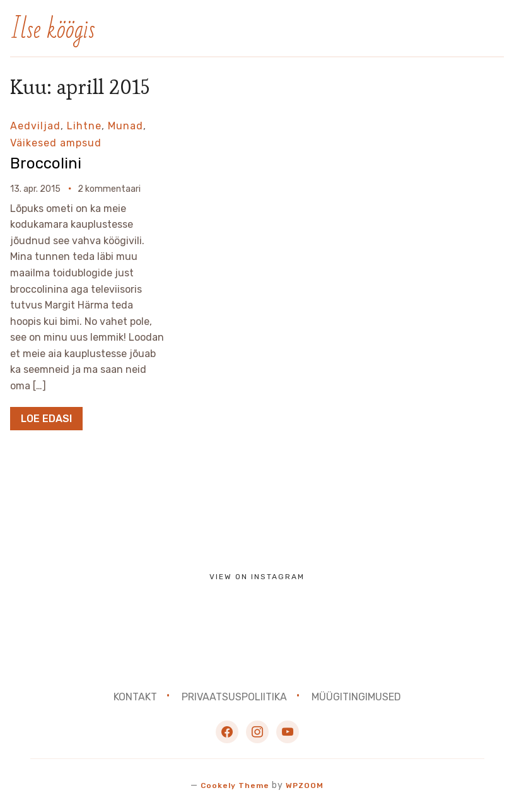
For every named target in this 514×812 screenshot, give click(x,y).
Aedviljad (35, 126)
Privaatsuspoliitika (234, 697)
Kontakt (135, 697)
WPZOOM (308, 785)
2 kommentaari (109, 189)
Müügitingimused (356, 697)
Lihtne (84, 126)
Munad (126, 126)
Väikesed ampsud (56, 143)
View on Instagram (257, 577)
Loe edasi (46, 419)
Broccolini (50, 162)
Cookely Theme (233, 785)
